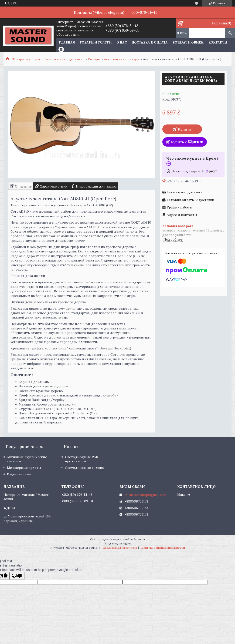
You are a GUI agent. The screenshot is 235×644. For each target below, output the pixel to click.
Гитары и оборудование (64, 59)
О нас (122, 42)
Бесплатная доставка (185, 192)
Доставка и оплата (150, 42)
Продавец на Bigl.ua (118, 543)
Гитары (94, 59)
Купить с (187, 142)
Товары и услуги (96, 42)
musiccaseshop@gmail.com (146, 495)
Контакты (218, 42)
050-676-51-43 (144, 12)
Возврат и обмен (188, 42)
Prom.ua (139, 539)
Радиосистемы (19, 474)
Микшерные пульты (24, 468)
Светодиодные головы (85, 468)
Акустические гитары (122, 59)
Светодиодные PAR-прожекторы (82, 459)
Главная (67, 42)
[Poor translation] (17, 576)
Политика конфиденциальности (162, 548)
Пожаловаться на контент (119, 548)
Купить (185, 129)
